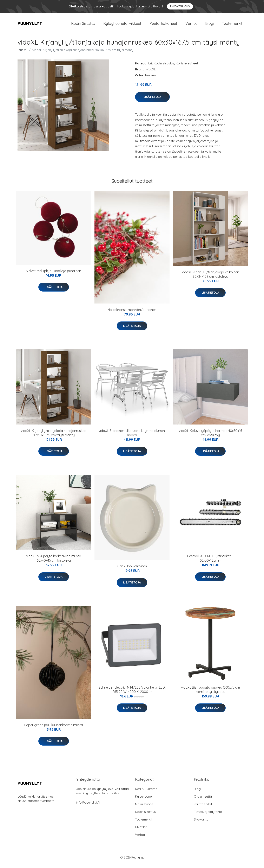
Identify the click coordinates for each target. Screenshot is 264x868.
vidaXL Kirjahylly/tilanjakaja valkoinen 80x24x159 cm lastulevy (210, 278)
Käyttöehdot (203, 808)
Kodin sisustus (164, 67)
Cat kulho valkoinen (132, 570)
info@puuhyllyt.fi (88, 806)
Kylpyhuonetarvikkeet (122, 25)
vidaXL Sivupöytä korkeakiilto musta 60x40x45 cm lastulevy (54, 562)
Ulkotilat (141, 831)
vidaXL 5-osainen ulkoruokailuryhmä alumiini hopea (132, 436)
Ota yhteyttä (203, 800)
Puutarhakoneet (163, 25)
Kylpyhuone (143, 800)
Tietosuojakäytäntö (208, 815)
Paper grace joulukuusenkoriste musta (54, 728)
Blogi (209, 25)
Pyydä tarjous (180, 6)
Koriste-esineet (187, 67)
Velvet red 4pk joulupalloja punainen (54, 274)
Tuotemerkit (232, 25)
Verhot (191, 25)
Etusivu (22, 53)
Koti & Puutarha (146, 792)
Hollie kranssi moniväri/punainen (132, 313)
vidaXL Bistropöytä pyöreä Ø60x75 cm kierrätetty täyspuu (210, 693)
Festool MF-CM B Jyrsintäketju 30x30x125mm (210, 562)
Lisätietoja (152, 100)
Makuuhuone (144, 808)
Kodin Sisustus (83, 25)
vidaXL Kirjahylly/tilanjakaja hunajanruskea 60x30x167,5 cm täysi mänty (54, 436)
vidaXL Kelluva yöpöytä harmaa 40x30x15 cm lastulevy (210, 436)
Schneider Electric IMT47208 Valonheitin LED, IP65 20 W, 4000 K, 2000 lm (132, 693)
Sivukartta (201, 823)
